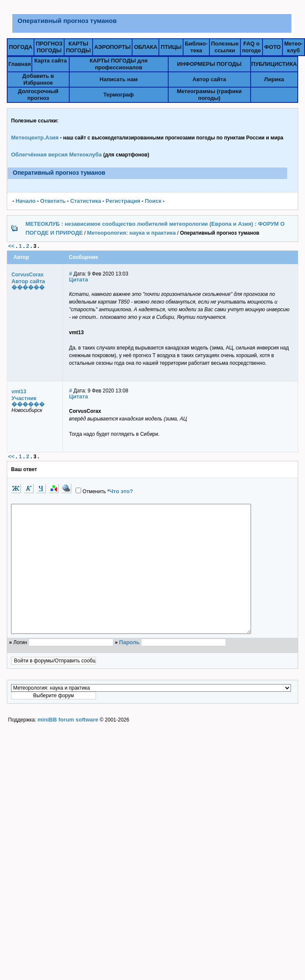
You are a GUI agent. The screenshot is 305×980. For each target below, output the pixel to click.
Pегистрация (123, 201)
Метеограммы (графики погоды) (209, 95)
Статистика (86, 201)
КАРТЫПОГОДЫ (78, 47)
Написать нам (119, 79)
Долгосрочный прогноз (38, 95)
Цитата (79, 280)
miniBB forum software (68, 745)
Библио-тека (196, 47)
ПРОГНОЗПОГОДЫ (49, 47)
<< (11, 246)
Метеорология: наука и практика (131, 233)
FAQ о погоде (251, 47)
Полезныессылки (225, 47)
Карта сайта (51, 61)
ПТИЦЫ (171, 47)
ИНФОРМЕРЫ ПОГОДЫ (209, 64)
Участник (24, 398)
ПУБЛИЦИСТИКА (274, 64)
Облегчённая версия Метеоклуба (56, 155)
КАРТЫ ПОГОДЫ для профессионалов (119, 64)
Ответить (53, 201)
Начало (26, 201)
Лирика (274, 79)
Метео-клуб (294, 47)
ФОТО (273, 47)
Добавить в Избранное (38, 79)
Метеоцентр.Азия (35, 138)
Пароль (129, 668)
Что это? (121, 491)
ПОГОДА (21, 47)
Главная (20, 64)
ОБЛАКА (145, 47)
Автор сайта (209, 79)
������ (28, 287)
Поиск (153, 201)
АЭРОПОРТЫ (113, 47)
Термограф (119, 95)
